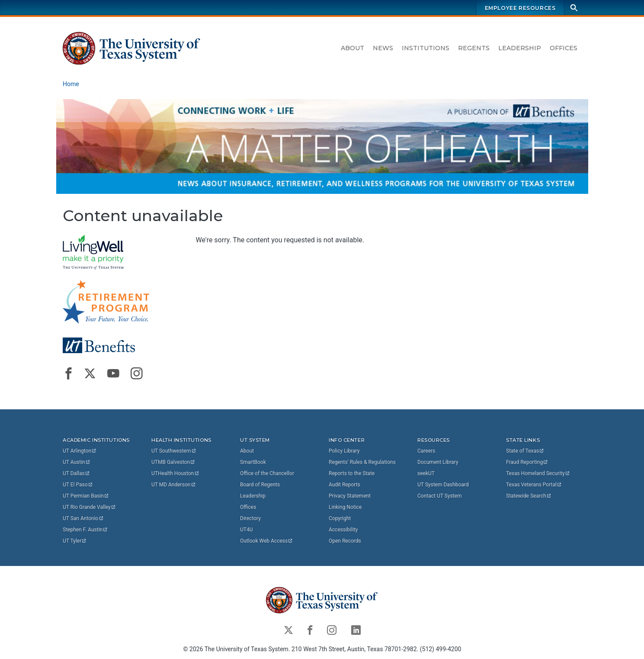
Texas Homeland (538, 473)
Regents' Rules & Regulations (362, 462)
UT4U (246, 530)
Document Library (438, 462)
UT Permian (86, 496)
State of (525, 451)
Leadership (520, 48)
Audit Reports (344, 485)
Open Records (345, 541)
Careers (426, 451)
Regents (474, 48)
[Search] (574, 8)
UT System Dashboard (443, 485)
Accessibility (343, 530)
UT (80, 451)
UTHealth (175, 473)
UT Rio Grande (90, 507)
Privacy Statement (350, 496)
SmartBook (253, 462)
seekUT (426, 473)
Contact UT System (439, 496)
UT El (78, 485)
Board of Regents (260, 485)
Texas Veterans (534, 485)
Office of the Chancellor (267, 473)
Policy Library (344, 451)
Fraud (527, 462)
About (352, 48)
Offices (564, 48)
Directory (250, 518)
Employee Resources (520, 8)
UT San (83, 518)
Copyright (340, 518)
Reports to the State (352, 473)
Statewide (529, 496)
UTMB (173, 462)
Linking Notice (345, 507)
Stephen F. (85, 530)
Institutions (426, 48)
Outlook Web (267, 541)
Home (71, 84)
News (383, 48)
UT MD (174, 485)
